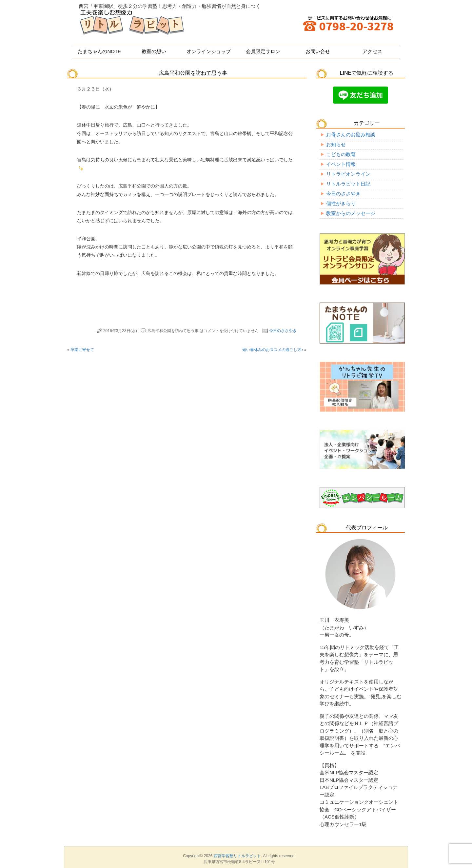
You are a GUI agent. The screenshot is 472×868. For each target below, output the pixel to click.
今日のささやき (283, 331)
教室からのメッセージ (351, 213)
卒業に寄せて (82, 350)
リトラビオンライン (348, 174)
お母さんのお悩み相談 (351, 135)
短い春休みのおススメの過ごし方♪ (273, 350)
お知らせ (336, 144)
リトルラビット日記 (348, 184)
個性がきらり (341, 203)
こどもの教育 (341, 154)
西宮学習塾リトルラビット (237, 856)
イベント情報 (341, 164)
